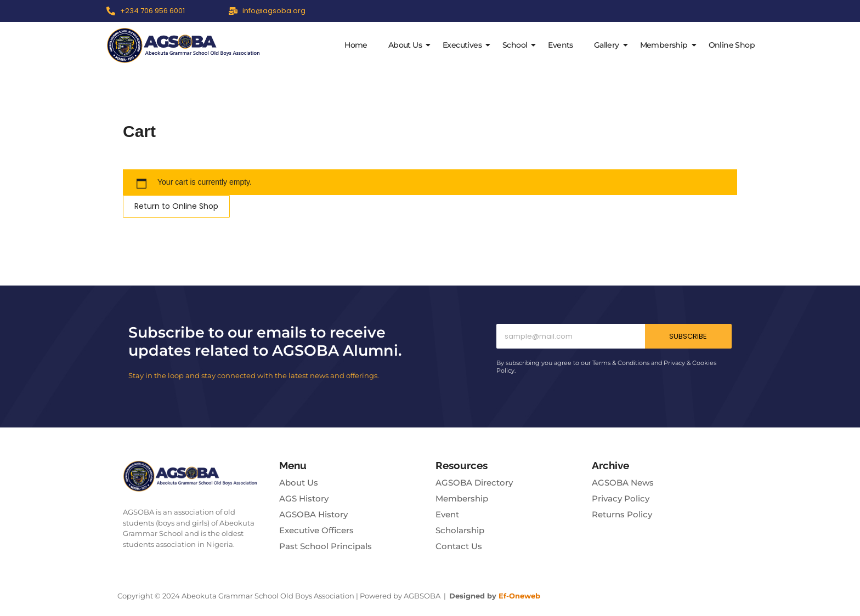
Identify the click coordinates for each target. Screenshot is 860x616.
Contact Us (459, 546)
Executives (464, 45)
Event (447, 514)
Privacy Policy (621, 498)
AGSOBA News (623, 483)
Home (356, 45)
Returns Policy (622, 514)
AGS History (304, 498)
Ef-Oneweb (519, 596)
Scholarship (460, 530)
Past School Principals (326, 546)
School (517, 45)
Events (560, 45)
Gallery (609, 45)
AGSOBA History (313, 514)
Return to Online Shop (176, 206)
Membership (666, 45)
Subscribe (688, 336)
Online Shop (732, 45)
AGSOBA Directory (474, 483)
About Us (407, 45)
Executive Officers (316, 530)
